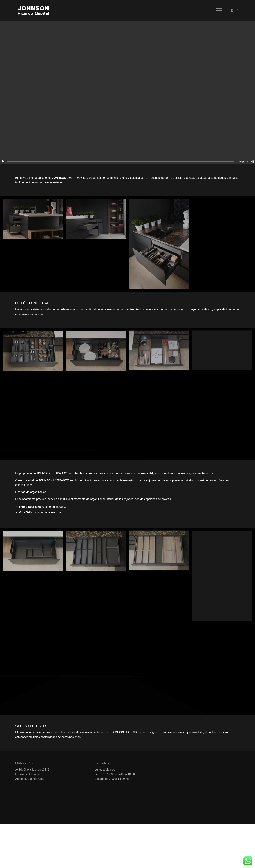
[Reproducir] (3, 162)
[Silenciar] (252, 162)
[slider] (121, 161)
